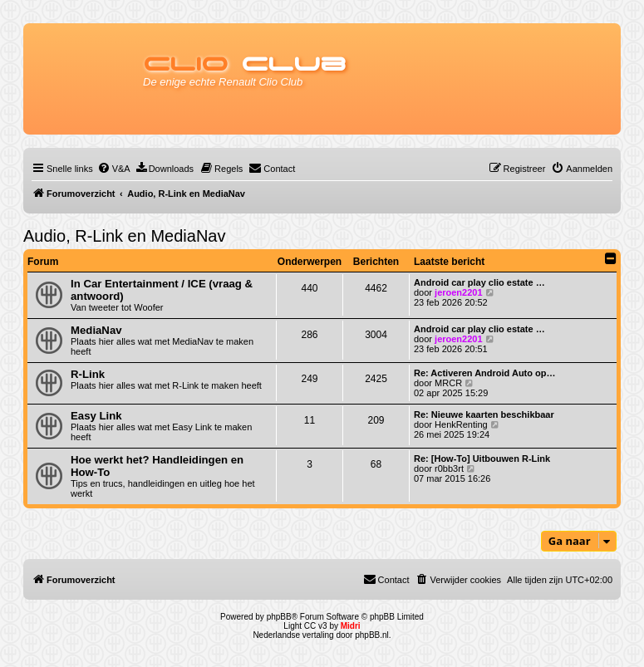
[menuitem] (114, 169)
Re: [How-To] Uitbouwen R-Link (482, 459)
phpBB (279, 617)
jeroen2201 (458, 292)
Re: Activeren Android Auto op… (485, 373)
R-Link (88, 374)
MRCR (448, 383)
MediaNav (96, 330)
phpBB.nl (372, 635)
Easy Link (96, 416)
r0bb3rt (449, 468)
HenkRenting (461, 424)
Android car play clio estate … (479, 282)
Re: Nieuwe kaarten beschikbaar (484, 414)
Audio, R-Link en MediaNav (124, 236)
